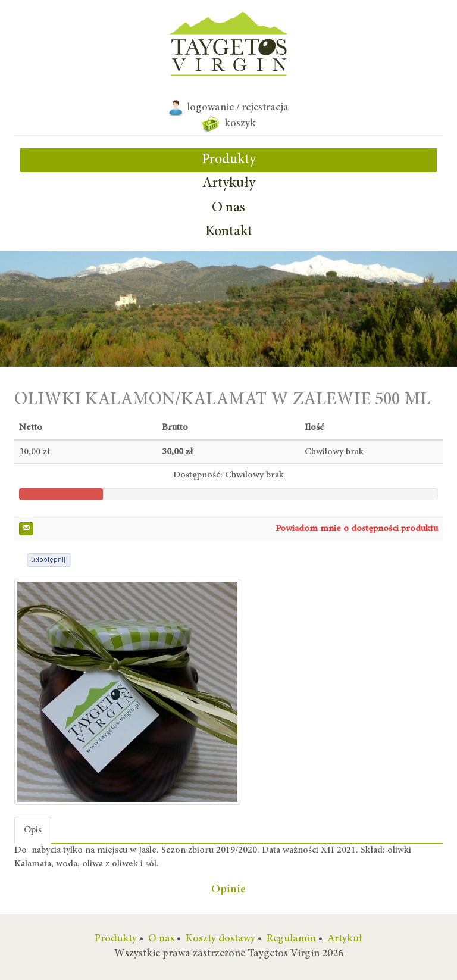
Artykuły (229, 184)
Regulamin (291, 939)
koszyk (229, 124)
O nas (228, 208)
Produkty (229, 160)
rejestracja (265, 108)
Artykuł (345, 939)
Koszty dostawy (220, 939)
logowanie (210, 108)
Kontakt (229, 232)
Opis (33, 830)
